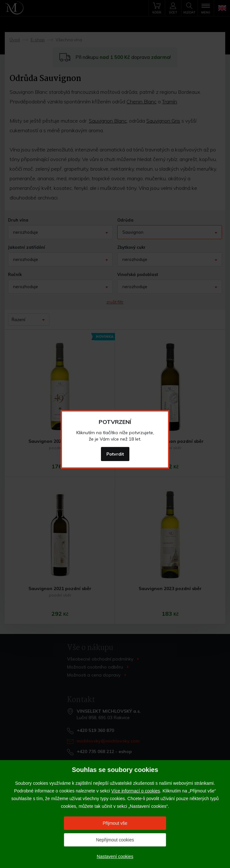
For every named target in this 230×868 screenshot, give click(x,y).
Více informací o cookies (136, 791)
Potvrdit (115, 454)
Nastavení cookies (115, 856)
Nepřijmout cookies (115, 840)
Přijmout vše (115, 823)
